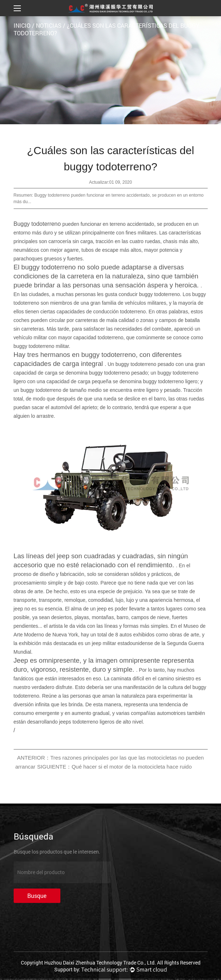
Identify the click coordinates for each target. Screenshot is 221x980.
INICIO (22, 25)
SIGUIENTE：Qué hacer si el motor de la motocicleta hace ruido (114, 767)
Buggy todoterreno (38, 224)
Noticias (49, 25)
